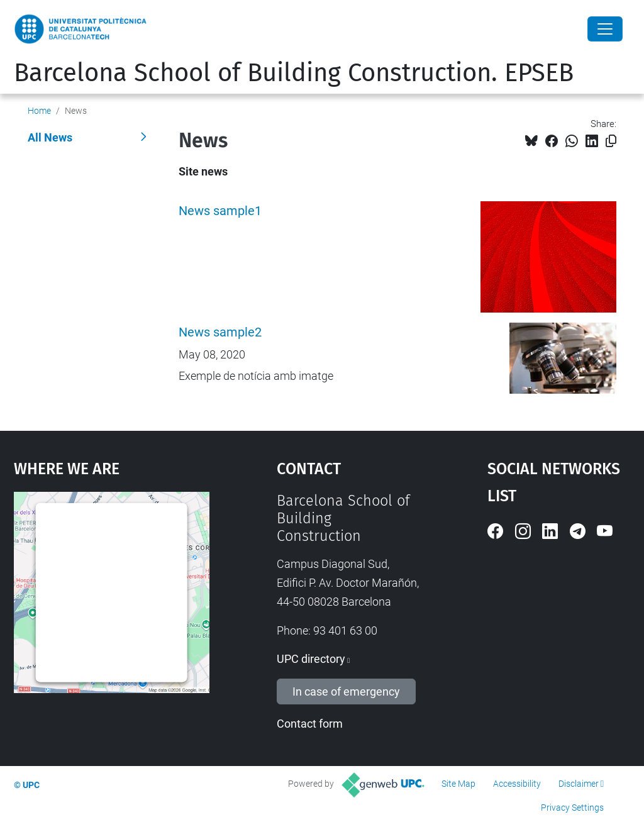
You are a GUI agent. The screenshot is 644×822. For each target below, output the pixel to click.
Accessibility (517, 784)
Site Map (458, 784)
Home (39, 111)
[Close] (605, 29)
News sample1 (220, 211)
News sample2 (220, 332)
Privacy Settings (572, 808)
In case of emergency (346, 691)
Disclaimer (579, 784)
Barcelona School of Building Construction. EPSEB (294, 73)
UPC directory (311, 659)
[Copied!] (611, 141)
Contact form (310, 724)
